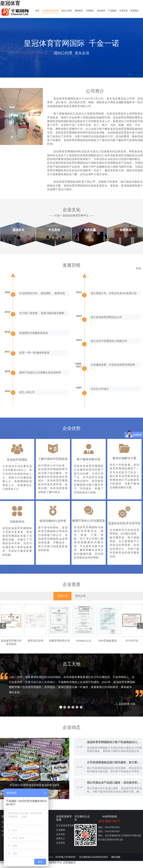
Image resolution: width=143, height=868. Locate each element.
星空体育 (22, 866)
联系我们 (40, 17)
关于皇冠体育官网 (65, 829)
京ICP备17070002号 (65, 861)
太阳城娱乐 (69, 866)
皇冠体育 (10, 3)
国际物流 (82, 11)
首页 (38, 11)
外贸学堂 (130, 11)
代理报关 (94, 11)
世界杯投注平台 (37, 866)
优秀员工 (61, 842)
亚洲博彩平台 (54, 866)
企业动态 (61, 838)
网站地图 (116, 861)
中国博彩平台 (8, 866)
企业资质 (61, 846)
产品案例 (118, 11)
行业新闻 (61, 833)
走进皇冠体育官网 (52, 11)
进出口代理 (69, 11)
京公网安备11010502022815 (94, 861)
